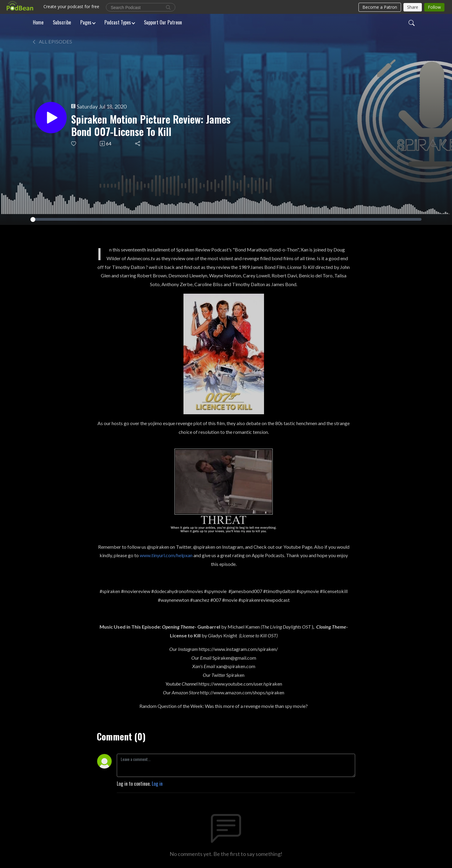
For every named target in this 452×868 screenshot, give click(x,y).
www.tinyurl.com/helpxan (166, 555)
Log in (157, 784)
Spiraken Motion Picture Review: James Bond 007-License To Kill (151, 125)
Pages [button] (86, 22)
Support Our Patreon (163, 22)
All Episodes (52, 41)
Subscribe (62, 22)
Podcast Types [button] (118, 22)
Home (38, 22)
